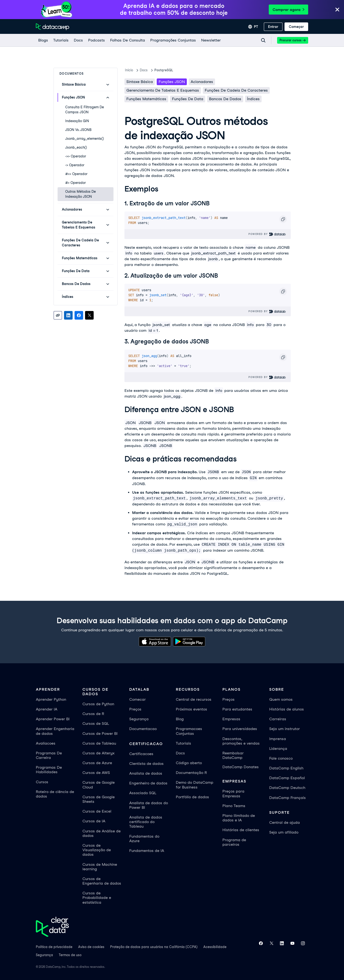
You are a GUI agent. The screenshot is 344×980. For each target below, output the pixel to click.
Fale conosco (281, 758)
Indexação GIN (77, 121)
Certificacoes (141, 754)
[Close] (337, 10)
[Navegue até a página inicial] (53, 27)
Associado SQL (143, 793)
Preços (135, 709)
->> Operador (76, 156)
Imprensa (278, 739)
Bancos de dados (225, 99)
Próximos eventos (191, 709)
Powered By (267, 234)
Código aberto (189, 763)
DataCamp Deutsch (287, 788)
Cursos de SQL (96, 723)
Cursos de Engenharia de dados (102, 881)
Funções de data (188, 99)
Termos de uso (70, 955)
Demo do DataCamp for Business (195, 785)
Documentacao (143, 729)
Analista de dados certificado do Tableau (146, 822)
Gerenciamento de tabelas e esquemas (163, 90)
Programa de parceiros (234, 842)
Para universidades (240, 729)
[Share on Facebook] (79, 315)
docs (144, 70)
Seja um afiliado (284, 832)
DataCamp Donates (241, 767)
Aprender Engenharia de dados (55, 731)
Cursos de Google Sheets (99, 799)
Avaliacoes (46, 743)
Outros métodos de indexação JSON (81, 194)
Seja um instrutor (285, 729)
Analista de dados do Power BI (149, 805)
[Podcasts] (96, 40)
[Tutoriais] (61, 40)
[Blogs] (43, 40)
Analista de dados (146, 773)
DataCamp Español (287, 778)
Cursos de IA (94, 821)
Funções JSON (172, 82)
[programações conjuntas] (173, 40)
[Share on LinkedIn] (68, 315)
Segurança (139, 719)
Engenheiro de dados (148, 783)
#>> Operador (76, 174)
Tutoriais (183, 743)
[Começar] (296, 27)
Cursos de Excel (97, 811)
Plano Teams (234, 806)
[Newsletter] (211, 40)
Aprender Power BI (53, 719)
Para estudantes (237, 709)
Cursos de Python (98, 704)
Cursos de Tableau (99, 743)
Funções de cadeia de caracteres (236, 90)
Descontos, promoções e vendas (241, 741)
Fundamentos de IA (147, 851)
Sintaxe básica (140, 82)
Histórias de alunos (287, 709)
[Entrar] (273, 27)
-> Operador (75, 165)
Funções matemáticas (146, 99)
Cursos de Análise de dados (102, 833)
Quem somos (281, 699)
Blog (180, 719)
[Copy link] (58, 315)
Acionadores (202, 82)
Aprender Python (51, 699)
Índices (253, 99)
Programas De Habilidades (49, 770)
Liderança (278, 749)
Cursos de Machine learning (100, 867)
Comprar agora (288, 10)
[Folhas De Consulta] (127, 40)
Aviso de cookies (91, 947)
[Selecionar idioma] (253, 27)
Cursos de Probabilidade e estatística (97, 898)
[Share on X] (89, 315)
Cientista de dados (146, 764)
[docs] (78, 40)
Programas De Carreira (49, 755)
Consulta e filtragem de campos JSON (85, 110)
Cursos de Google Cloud (99, 785)
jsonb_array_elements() (85, 139)
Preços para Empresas (233, 793)
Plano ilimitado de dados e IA (239, 818)
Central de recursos (194, 699)
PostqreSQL (164, 70)
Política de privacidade (54, 947)
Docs (180, 753)
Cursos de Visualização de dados (97, 850)
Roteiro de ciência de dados (55, 794)
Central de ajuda (285, 822)
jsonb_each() (76, 147)
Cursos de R (93, 714)
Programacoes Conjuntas (189, 731)
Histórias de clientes (241, 830)
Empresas (231, 719)
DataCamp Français (288, 798)
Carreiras (278, 719)
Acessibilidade (215, 947)
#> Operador (75, 183)
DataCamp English (286, 768)
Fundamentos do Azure (144, 839)
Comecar (137, 699)
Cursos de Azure (97, 763)
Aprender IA (47, 709)
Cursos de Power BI (100, 734)
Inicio (129, 70)
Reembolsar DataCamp (233, 755)
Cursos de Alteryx (98, 753)
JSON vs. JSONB (78, 130)
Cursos (42, 782)
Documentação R (191, 773)
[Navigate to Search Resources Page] (263, 40)
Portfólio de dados (192, 797)
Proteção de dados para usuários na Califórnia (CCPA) (154, 947)
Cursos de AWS (96, 773)
